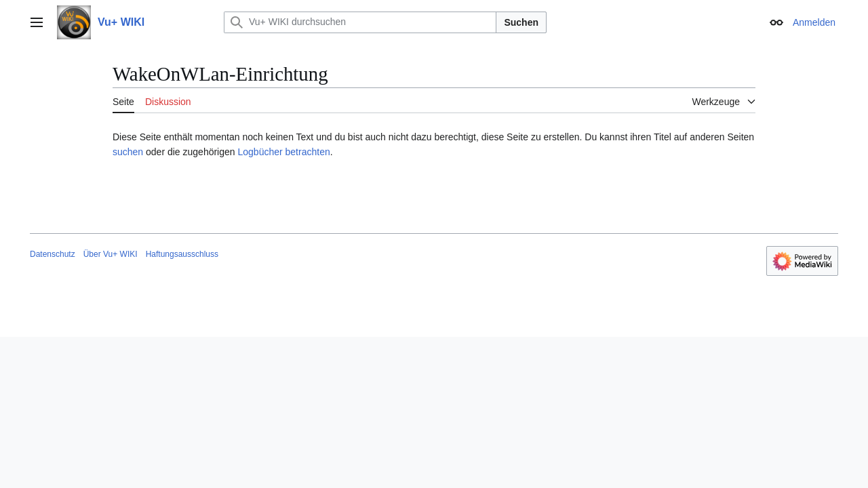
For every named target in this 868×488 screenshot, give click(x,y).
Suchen (521, 22)
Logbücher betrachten (283, 152)
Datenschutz (53, 254)
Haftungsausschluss (182, 254)
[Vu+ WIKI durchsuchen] (360, 22)
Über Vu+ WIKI (111, 254)
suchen (128, 152)
